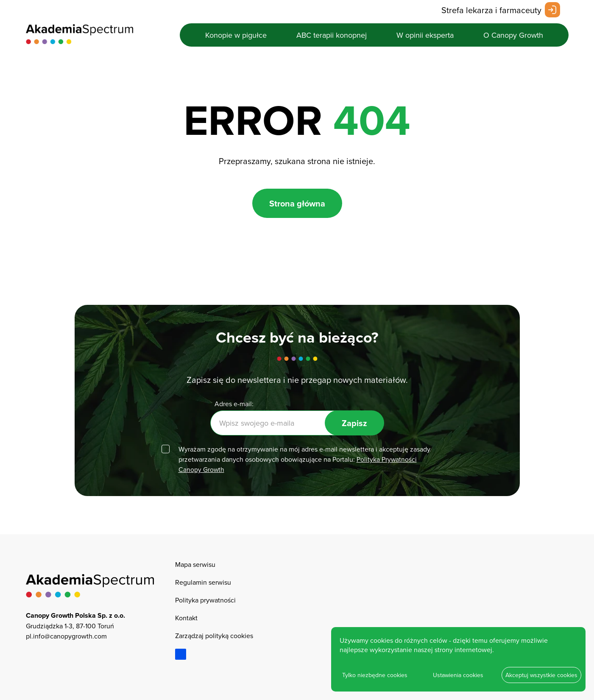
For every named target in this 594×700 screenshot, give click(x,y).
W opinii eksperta (425, 35)
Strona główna (297, 203)
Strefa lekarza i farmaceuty (491, 10)
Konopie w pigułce (236, 35)
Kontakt (186, 618)
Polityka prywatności (205, 600)
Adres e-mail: (234, 404)
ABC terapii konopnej (332, 35)
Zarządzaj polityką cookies (214, 636)
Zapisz (354, 423)
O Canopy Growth (513, 35)
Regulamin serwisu (203, 582)
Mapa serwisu (195, 564)
